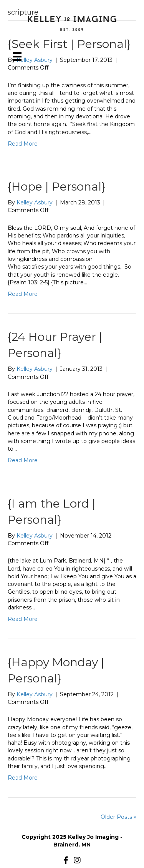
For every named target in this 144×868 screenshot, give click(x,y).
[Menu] (17, 56)
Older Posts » (118, 817)
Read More (23, 144)
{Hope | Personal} (56, 187)
